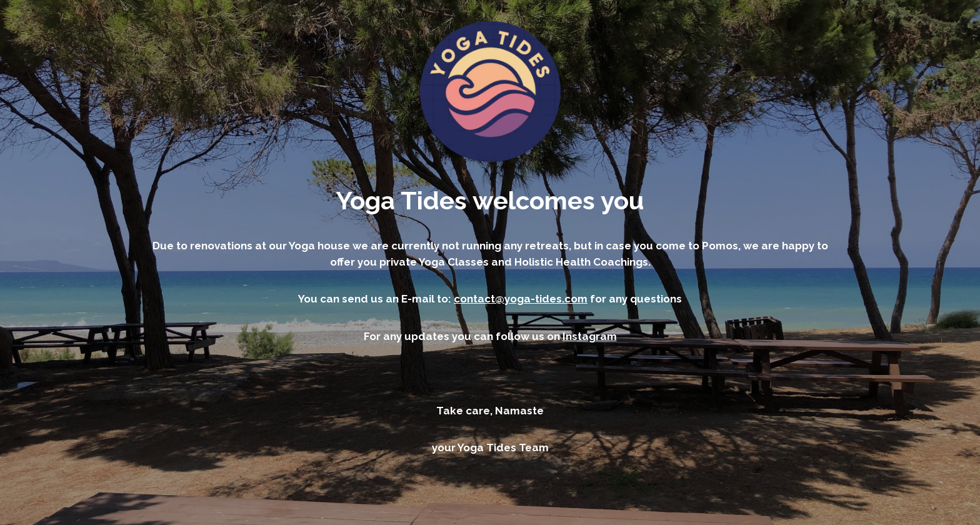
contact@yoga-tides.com (521, 299)
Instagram (590, 336)
